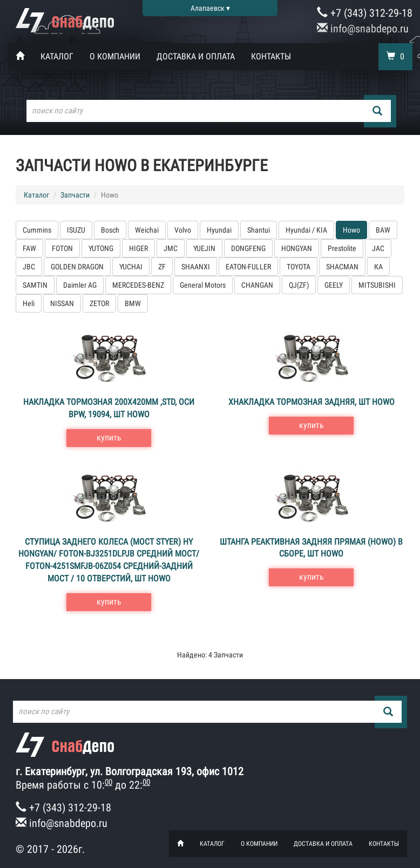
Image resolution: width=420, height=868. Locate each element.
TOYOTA (299, 267)
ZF (162, 267)
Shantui (259, 230)
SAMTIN (35, 285)
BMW (133, 303)
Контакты (271, 56)
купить (109, 438)
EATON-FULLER (248, 267)
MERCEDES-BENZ (138, 285)
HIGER (138, 248)
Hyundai (219, 230)
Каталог (57, 56)
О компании (115, 56)
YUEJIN (204, 248)
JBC (29, 267)
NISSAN (62, 303)
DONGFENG (248, 248)
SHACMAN (342, 267)
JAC (378, 248)
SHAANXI (196, 267)
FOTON (62, 248)
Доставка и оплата (196, 56)
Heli (29, 303)
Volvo (183, 230)
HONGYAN (297, 248)
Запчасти (75, 195)
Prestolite (342, 248)
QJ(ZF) (299, 285)
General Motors (203, 285)
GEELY (334, 285)
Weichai (147, 230)
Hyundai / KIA (306, 230)
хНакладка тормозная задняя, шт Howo (311, 402)
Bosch (110, 230)
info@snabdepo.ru (363, 29)
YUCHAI (131, 267)
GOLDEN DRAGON (77, 267)
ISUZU (76, 230)
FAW (29, 248)
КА (378, 267)
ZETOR (99, 303)
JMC (171, 248)
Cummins (37, 230)
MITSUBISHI (377, 285)
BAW (383, 230)
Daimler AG (80, 285)
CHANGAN (257, 285)
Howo (351, 230)
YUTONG (101, 248)
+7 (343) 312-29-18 (365, 13)
